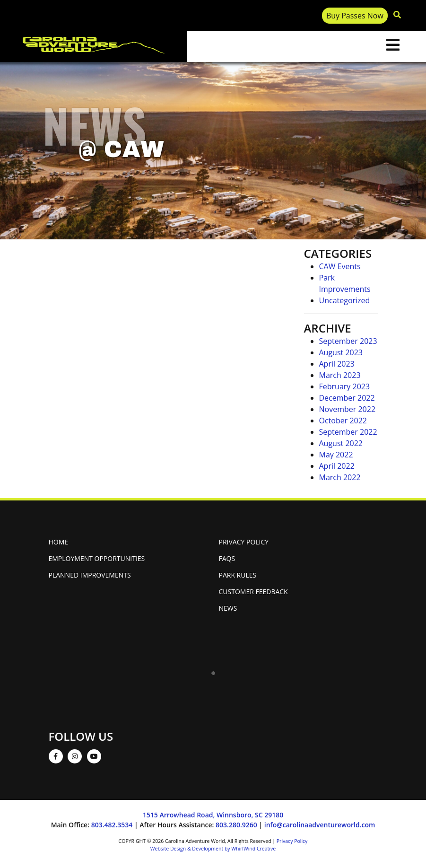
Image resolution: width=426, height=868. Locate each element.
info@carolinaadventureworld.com (320, 825)
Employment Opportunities (97, 558)
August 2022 (341, 443)
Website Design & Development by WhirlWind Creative (213, 849)
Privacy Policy (244, 542)
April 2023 (337, 364)
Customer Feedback (253, 592)
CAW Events (340, 266)
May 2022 (336, 455)
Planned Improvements (90, 575)
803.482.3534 (112, 825)
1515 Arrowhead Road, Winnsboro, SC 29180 (213, 815)
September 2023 (348, 341)
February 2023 (345, 386)
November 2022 (348, 409)
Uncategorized (345, 300)
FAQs (227, 558)
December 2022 (347, 398)
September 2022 (348, 432)
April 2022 (337, 466)
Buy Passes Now (355, 16)
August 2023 (341, 352)
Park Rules (238, 575)
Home (59, 542)
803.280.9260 (236, 825)
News (228, 608)
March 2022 (340, 477)
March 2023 (340, 375)
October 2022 (343, 421)
